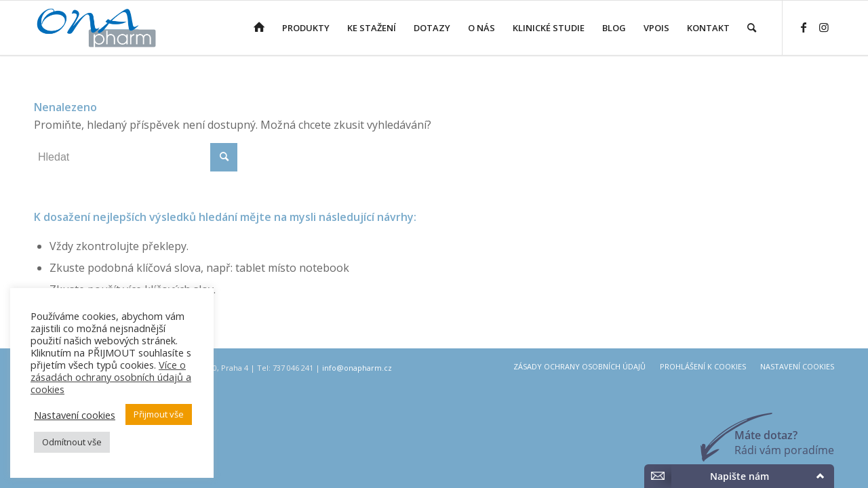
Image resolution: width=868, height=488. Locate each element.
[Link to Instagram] (824, 27)
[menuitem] (259, 28)
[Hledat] (752, 28)
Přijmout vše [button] (159, 414)
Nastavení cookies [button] (75, 415)
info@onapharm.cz (357, 368)
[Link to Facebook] (804, 27)
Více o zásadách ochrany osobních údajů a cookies (111, 377)
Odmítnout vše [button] (72, 442)
